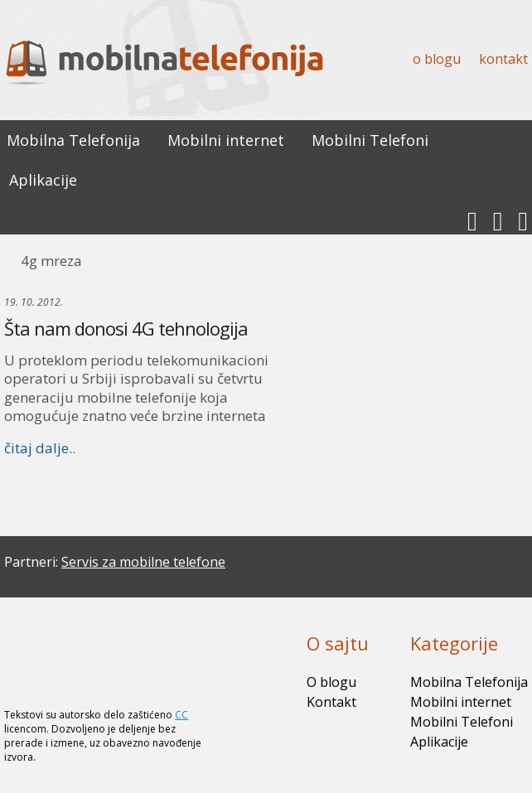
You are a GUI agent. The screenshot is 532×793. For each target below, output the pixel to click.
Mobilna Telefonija (73, 140)
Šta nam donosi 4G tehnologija (126, 328)
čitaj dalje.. (40, 448)
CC (181, 715)
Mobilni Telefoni (370, 140)
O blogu (437, 59)
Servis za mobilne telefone (143, 562)
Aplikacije (43, 180)
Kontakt (503, 59)
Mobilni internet (226, 140)
